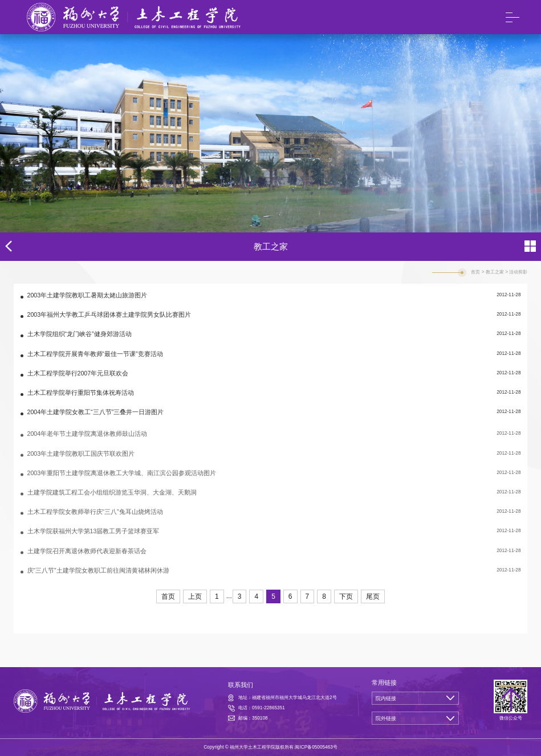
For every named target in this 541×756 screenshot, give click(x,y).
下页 (346, 596)
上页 (195, 596)
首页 (475, 272)
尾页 (373, 596)
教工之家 (495, 272)
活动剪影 (518, 272)
